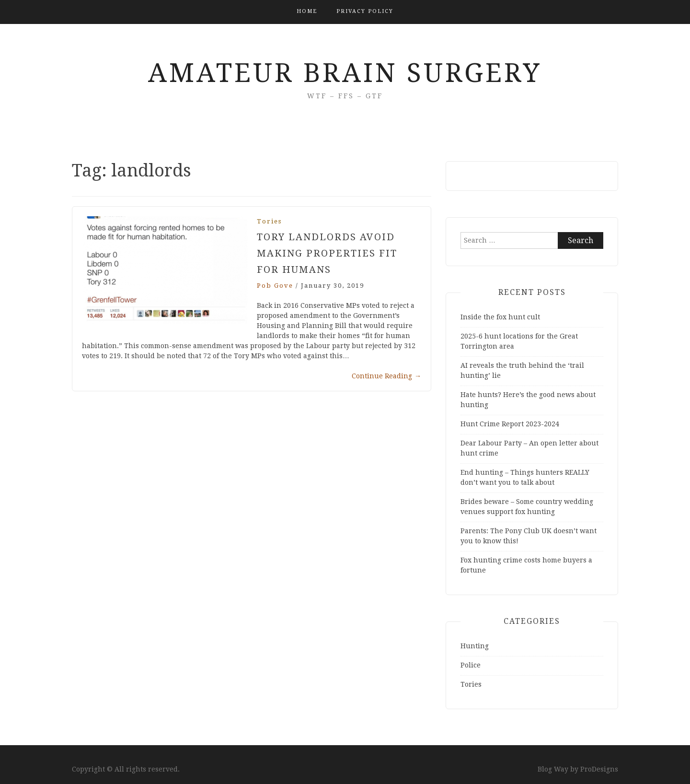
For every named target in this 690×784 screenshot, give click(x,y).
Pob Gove (275, 286)
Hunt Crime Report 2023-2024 (510, 424)
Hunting (475, 646)
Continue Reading (386, 376)
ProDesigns (599, 769)
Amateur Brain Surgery (345, 73)
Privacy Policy (365, 11)
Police (471, 665)
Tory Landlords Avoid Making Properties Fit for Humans (327, 253)
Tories (269, 221)
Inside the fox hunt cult (500, 317)
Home (307, 11)
